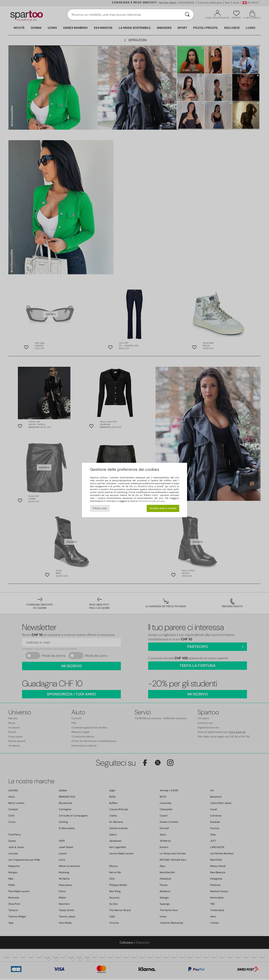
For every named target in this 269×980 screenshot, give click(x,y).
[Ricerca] (187, 15)
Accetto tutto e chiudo (163, 508)
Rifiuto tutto (100, 508)
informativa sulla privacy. (151, 501)
